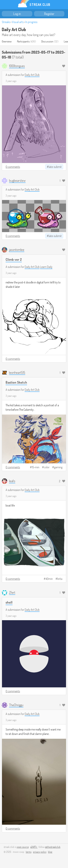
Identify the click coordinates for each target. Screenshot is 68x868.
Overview (7, 41)
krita (60, 579)
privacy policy (40, 852)
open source (23, 847)
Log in (17, 14)
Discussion (47, 41)
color (47, 467)
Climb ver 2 (14, 259)
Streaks (6, 22)
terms (29, 852)
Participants (23, 41)
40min (49, 579)
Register (49, 14)
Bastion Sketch (16, 382)
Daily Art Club (14, 29)
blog (50, 852)
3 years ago (11, 81)
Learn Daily (46, 267)
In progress (31, 22)
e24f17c (34, 847)
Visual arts (18, 22)
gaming (58, 467)
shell (9, 602)
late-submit (55, 167)
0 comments (13, 167)
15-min (36, 467)
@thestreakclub (53, 847)
